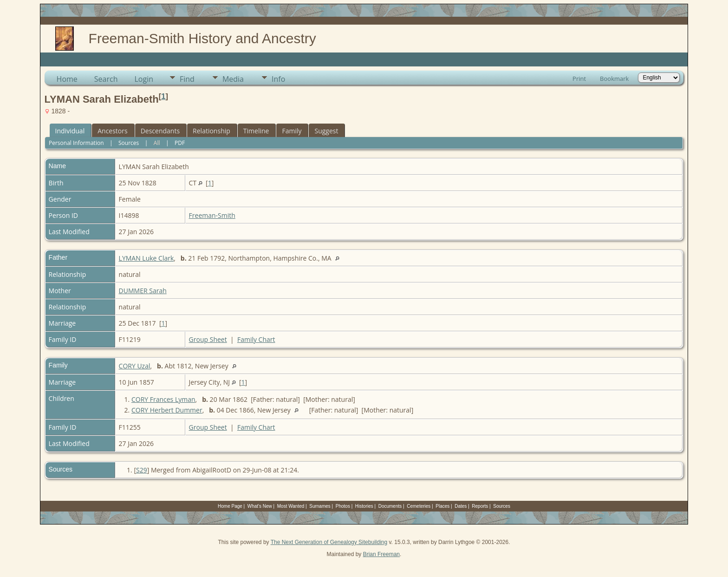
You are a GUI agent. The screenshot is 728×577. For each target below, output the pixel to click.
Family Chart (256, 339)
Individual (70, 131)
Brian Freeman (381, 554)
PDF (180, 143)
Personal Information (76, 143)
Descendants (160, 131)
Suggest (326, 131)
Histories (364, 506)
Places (442, 506)
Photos (343, 506)
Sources (129, 143)
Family (292, 131)
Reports (480, 506)
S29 (142, 470)
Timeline (256, 131)
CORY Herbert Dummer (167, 410)
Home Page (230, 506)
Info (278, 79)
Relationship (211, 131)
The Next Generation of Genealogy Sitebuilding (329, 542)
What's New (260, 506)
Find (187, 79)
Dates (461, 506)
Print (579, 79)
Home (67, 79)
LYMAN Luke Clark (146, 258)
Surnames (320, 506)
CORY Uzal (135, 366)
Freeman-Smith (212, 215)
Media (233, 79)
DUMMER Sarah (143, 291)
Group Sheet (208, 339)
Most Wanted (291, 506)
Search (106, 79)
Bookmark (614, 79)
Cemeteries (419, 506)
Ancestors (112, 131)
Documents (390, 506)
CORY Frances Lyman (163, 399)
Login (144, 79)
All (157, 143)
